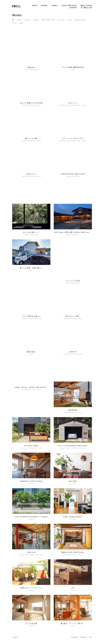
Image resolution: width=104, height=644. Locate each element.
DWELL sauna (86, 6)
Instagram (74, 637)
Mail (90, 637)
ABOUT (35, 6)
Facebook (83, 637)
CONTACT (73, 8)
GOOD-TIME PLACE (69, 6)
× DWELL (54, 6)
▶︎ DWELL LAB (86, 8)
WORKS (44, 6)
